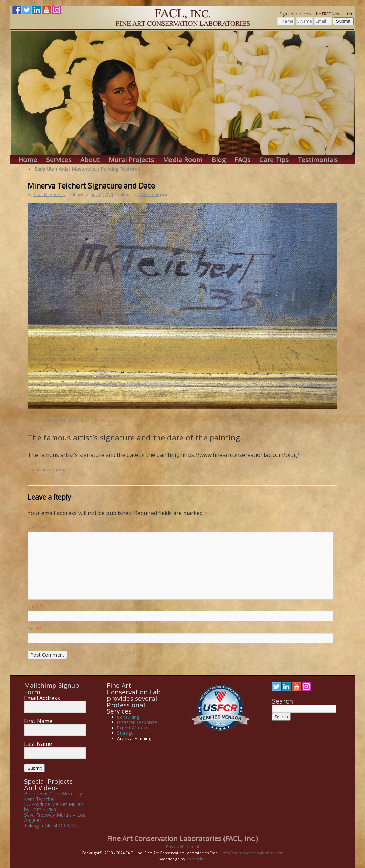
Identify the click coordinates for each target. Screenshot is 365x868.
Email (34, 629)
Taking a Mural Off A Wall (52, 826)
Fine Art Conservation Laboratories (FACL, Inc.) (182, 839)
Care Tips (274, 160)
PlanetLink (196, 859)
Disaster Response (137, 722)
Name (35, 606)
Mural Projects (131, 160)
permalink (66, 470)
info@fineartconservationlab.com (253, 853)
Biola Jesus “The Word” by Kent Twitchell (53, 796)
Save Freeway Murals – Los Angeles (55, 817)
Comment (39, 527)
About (90, 160)
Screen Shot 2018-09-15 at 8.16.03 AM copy (75, 421)
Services (59, 160)
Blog (218, 160)
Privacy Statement (183, 846)
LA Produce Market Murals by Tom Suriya (54, 807)
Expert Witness (133, 728)
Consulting (128, 717)
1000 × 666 (148, 195)
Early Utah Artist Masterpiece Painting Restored (84, 169)
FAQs (242, 160)
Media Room (183, 160)
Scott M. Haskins (49, 195)
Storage (125, 733)
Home (28, 160)
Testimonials (318, 160)
